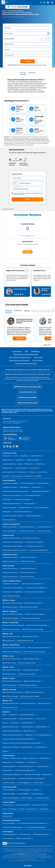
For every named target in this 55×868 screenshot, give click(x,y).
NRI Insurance (29, 464)
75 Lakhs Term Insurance (10, 557)
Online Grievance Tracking (32, 775)
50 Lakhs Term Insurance (28, 557)
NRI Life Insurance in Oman (31, 659)
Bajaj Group (13, 715)
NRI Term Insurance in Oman (27, 663)
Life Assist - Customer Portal (11, 758)
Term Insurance (7, 456)
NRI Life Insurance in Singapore (35, 614)
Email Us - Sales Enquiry (10, 809)
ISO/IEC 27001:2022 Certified (14, 843)
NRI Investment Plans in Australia (12, 692)
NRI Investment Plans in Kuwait (12, 681)
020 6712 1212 (43, 854)
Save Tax (5, 723)
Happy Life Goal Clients (26, 719)
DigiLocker (6, 751)
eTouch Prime (42, 472)
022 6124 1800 (23, 7)
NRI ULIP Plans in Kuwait (10, 685)
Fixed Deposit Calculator (10, 487)
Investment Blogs (37, 794)
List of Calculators (8, 839)
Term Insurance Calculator (32, 496)
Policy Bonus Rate (27, 723)
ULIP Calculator (7, 500)
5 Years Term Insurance (27, 577)
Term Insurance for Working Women (32, 584)
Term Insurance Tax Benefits (34, 542)
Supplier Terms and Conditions (12, 731)
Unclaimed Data (17, 352)
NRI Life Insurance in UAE (30, 637)
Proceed (28, 61)
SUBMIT (28, 199)
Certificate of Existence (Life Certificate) (31, 779)
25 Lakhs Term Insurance (28, 562)
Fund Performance (42, 767)
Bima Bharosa (35, 352)
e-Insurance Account (9, 783)
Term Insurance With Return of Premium (15, 550)
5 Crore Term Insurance (27, 527)
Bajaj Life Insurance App (24, 839)
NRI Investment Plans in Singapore (13, 614)
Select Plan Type (18, 187)
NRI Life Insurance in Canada (33, 603)
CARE (35, 142)
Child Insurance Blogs (9, 794)
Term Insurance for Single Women (13, 592)
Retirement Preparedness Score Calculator (15, 492)
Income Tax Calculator (41, 508)
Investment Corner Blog (42, 798)
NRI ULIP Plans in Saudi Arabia (11, 630)
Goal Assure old (21, 472)
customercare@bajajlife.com (14, 423)
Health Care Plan (7, 460)
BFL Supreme (29, 476)
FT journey (32, 472)
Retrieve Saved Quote (33, 516)
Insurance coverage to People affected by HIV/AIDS (18, 739)
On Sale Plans (40, 464)
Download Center (41, 747)
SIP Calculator (36, 487)
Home (4, 11)
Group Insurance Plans (15, 11)
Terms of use (40, 719)
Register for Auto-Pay (30, 758)
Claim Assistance (45, 758)
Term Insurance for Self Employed (13, 546)
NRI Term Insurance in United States (35, 652)
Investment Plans (36, 456)
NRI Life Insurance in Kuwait (32, 681)
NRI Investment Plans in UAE (11, 637)
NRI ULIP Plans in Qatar (9, 674)
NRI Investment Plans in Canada (12, 603)
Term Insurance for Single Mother (36, 588)
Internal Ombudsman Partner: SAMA (26, 364)
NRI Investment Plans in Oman (12, 659)
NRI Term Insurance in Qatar (27, 674)
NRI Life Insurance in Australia (34, 692)
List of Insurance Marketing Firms (36, 827)
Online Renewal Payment (10, 835)
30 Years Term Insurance (10, 569)
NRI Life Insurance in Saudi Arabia (37, 625)
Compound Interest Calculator (12, 504)
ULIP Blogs (36, 790)
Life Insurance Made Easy (27, 715)
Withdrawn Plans (7, 468)
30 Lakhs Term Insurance (10, 562)
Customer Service (8, 805)
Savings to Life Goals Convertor (12, 496)
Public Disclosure (29, 731)
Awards (5, 715)
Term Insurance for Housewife (35, 592)
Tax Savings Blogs (23, 794)
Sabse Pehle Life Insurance (27, 403)
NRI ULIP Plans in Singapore (10, 618)
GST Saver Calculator (28, 483)
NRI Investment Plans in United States (14, 648)
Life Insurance (34, 468)
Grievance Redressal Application (12, 775)
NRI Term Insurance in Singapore (31, 618)
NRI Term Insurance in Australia (30, 697)
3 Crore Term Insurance (44, 527)
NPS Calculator (25, 487)
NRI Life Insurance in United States (39, 648)
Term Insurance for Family (30, 538)
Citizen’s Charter (39, 783)
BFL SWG (38, 476)
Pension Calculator (29, 504)
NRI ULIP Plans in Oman (9, 663)
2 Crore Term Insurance (9, 531)
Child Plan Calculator (25, 508)
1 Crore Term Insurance (44, 531)
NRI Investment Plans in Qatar (11, 670)
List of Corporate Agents (43, 735)
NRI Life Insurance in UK (28, 704)
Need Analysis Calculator (41, 835)
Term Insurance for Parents (34, 546)
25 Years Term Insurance (28, 569)
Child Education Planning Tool (40, 492)
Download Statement (9, 767)
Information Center (27, 727)
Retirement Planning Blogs (10, 798)
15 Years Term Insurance (28, 573)
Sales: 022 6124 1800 (23, 805)
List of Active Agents (9, 823)
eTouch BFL (6, 476)
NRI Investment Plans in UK (11, 704)
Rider (20, 464)
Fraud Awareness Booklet (27, 397)
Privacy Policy (38, 358)
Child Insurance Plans (33, 460)
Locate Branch (44, 809)
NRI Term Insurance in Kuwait (28, 685)
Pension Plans (20, 460)
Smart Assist (15, 723)
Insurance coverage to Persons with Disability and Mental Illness (22, 743)
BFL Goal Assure (17, 476)
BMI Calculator (7, 512)
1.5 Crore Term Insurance (27, 531)
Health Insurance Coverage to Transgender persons (18, 747)
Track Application (20, 762)
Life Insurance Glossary (9, 719)
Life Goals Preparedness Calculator (13, 516)
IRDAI (27, 352)
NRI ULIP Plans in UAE (9, 641)
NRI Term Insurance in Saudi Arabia (33, 630)
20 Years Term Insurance (10, 573)
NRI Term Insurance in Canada (29, 607)
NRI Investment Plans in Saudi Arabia (13, 625)
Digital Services (7, 762)
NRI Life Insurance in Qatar (31, 670)
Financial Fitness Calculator (23, 500)
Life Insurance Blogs (24, 790)
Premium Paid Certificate (26, 767)
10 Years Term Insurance (10, 577)
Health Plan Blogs (27, 798)
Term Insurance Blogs (9, 790)
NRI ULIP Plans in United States (12, 652)
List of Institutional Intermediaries (13, 827)
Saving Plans (24, 456)
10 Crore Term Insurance (10, 527)
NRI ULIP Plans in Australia (10, 697)
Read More (19, 338)
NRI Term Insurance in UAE (26, 641)
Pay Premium (32, 762)
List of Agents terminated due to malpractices (32, 823)
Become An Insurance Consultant (19, 361)
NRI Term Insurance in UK (10, 708)
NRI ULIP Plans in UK (44, 704)
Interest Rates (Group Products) (12, 735)
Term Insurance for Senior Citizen (13, 542)
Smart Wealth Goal (8, 472)
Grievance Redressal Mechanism (25, 771)
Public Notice (29, 735)
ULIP (16, 456)
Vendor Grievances (42, 727)
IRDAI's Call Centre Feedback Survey (20, 358)
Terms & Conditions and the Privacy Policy (36, 65)
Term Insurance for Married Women (13, 588)
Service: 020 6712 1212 (39, 805)
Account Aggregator (24, 783)
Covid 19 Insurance (21, 468)
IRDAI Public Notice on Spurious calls (28, 387)
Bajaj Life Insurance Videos (10, 727)
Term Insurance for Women (11, 584)
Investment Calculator (9, 508)
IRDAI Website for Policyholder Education (26, 355)
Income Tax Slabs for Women (11, 596)
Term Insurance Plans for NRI (11, 538)
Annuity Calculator (43, 483)
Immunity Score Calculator (22, 512)
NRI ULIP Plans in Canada (10, 607)
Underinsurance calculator (10, 483)
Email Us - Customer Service (28, 809)
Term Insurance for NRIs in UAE (39, 550)
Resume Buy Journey (9, 520)
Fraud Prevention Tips (27, 392)
